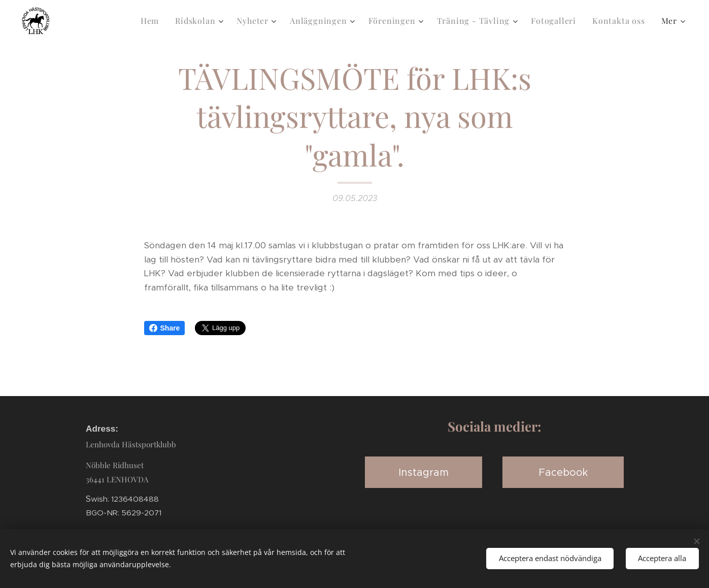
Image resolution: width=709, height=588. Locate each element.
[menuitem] (153, 21)
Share (165, 328)
